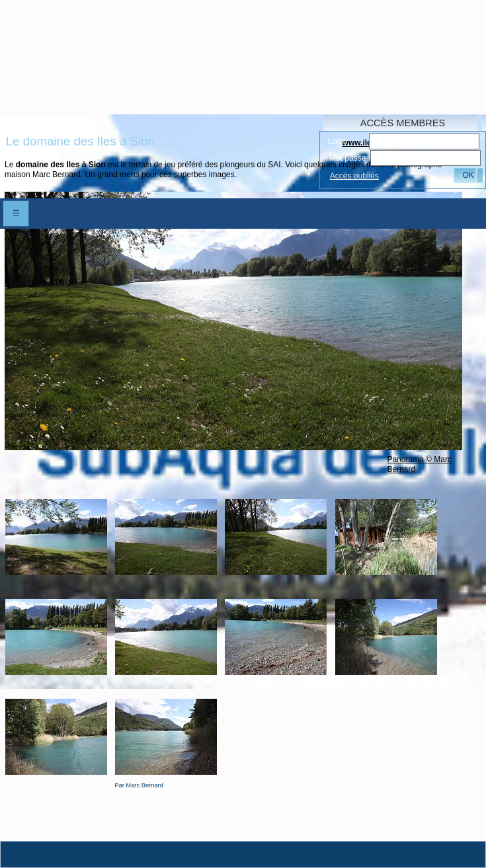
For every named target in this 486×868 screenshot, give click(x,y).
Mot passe (347, 158)
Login (338, 141)
